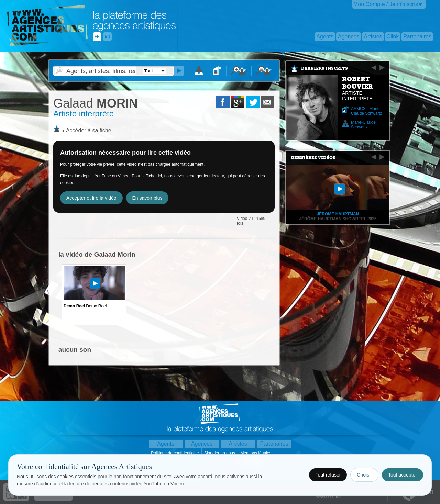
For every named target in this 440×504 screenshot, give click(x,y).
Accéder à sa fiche (89, 130)
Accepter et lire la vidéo (91, 198)
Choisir (364, 475)
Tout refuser (328, 475)
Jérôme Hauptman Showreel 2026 (338, 219)
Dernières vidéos (313, 158)
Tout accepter (403, 475)
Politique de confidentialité (175, 453)
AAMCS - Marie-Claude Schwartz (367, 111)
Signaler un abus (220, 453)
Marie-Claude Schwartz (363, 125)
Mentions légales (256, 453)
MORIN (96, 103)
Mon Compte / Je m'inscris (386, 4)
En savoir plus (147, 198)
